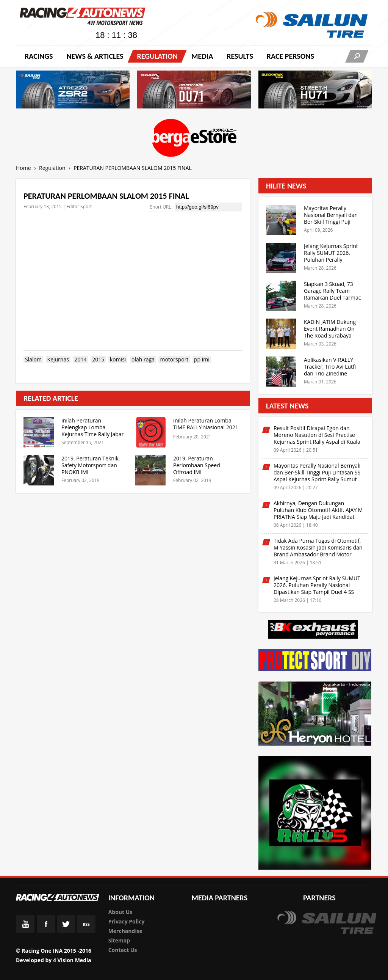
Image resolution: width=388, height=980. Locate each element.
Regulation (157, 56)
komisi (118, 360)
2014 (81, 360)
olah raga (143, 360)
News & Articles (95, 56)
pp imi (202, 360)
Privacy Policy (127, 921)
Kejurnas (58, 360)
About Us (120, 912)
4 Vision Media (72, 960)
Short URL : (162, 207)
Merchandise (125, 931)
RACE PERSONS (290, 56)
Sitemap (119, 940)
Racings (39, 56)
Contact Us (123, 950)
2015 (98, 360)
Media (202, 56)
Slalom (33, 360)
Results (240, 56)
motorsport (174, 360)
